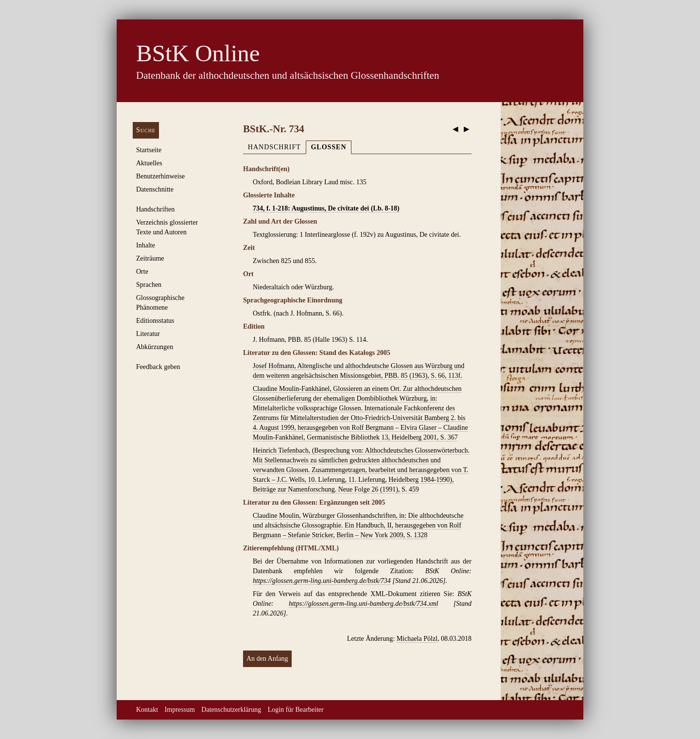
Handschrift (274, 147)
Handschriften (155, 209)
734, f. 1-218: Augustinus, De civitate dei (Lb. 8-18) (326, 208)
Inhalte (146, 245)
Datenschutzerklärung (231, 710)
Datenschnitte (155, 189)
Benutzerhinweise (160, 176)
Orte (142, 272)
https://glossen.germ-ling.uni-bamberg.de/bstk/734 (322, 581)
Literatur (148, 334)
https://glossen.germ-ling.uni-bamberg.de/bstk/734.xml (363, 604)
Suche (146, 130)
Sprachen (149, 285)
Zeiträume (150, 258)
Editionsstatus (155, 321)
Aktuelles (149, 163)
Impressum (180, 710)
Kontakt (147, 710)
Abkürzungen (155, 347)
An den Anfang (267, 659)
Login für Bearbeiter (296, 710)
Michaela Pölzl (417, 639)
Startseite (149, 150)
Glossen (328, 147)
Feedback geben (158, 367)
